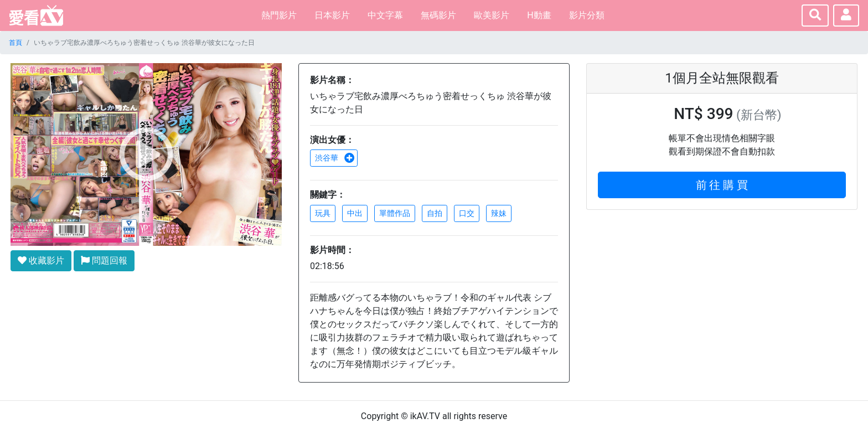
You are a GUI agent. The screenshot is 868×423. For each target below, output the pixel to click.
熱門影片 (279, 15)
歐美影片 (492, 15)
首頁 (15, 43)
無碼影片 (438, 15)
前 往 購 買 (722, 185)
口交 (467, 213)
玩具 (323, 213)
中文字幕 (385, 15)
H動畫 (539, 15)
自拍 (435, 213)
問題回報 (104, 260)
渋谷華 (335, 158)
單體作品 (395, 213)
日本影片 (332, 15)
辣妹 (499, 213)
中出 (355, 213)
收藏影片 (41, 260)
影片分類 (587, 15)
